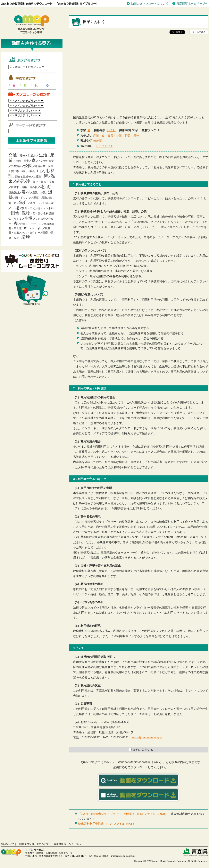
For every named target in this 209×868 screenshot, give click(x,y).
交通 (13, 155)
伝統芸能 (48, 203)
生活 (43, 155)
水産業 (37, 177)
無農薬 (98, 141)
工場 (15, 208)
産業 (96, 136)
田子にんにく (104, 146)
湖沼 (19, 181)
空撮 (28, 218)
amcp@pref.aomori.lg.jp (147, 737)
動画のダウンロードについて (150, 3)
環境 (26, 237)
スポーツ (35, 203)
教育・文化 (28, 208)
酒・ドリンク (23, 198)
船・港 (37, 214)
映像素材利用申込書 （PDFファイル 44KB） (107, 824)
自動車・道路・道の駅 (24, 187)
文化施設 (40, 219)
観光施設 (14, 193)
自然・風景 (22, 161)
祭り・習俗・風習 (43, 182)
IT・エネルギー (33, 228)
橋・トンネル (45, 208)
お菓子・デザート (31, 224)
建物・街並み (28, 156)
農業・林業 (39, 193)
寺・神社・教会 (26, 171)
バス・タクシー (31, 233)
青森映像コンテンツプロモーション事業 (32, 25)
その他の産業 (46, 161)
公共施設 (16, 166)
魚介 (23, 202)
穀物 (26, 213)
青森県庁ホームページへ (192, 3)
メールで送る (199, 32)
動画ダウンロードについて (34, 844)
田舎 (15, 213)
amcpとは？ (8, 844)
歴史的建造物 (23, 177)
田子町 (111, 130)
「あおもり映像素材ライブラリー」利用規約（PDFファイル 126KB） (123, 814)
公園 (28, 166)
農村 (26, 192)
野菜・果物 (40, 198)
